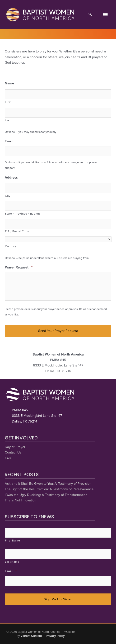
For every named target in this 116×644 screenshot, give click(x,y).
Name (9, 83)
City (8, 196)
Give (8, 458)
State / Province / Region (23, 214)
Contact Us (13, 452)
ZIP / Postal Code (17, 231)
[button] (90, 15)
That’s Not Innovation (21, 500)
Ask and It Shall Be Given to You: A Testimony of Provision (48, 484)
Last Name (12, 562)
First (8, 102)
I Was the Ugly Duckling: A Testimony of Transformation (46, 495)
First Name (13, 541)
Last (8, 120)
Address (11, 178)
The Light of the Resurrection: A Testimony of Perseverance (49, 489)
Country (11, 246)
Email (9, 141)
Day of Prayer (15, 447)
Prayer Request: (19, 267)
